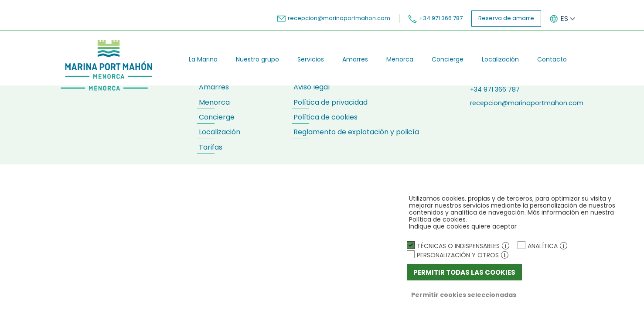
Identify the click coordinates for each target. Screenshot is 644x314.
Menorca (400, 59)
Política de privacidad (331, 102)
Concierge (448, 59)
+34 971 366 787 (435, 18)
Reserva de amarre (506, 18)
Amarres (355, 59)
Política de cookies (325, 117)
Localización (500, 59)
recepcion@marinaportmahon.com (334, 18)
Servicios (311, 59)
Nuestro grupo (257, 59)
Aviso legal (312, 87)
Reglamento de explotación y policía (356, 132)
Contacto (552, 59)
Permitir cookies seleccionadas (464, 295)
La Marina (203, 59)
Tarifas (211, 147)
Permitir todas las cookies (464, 272)
